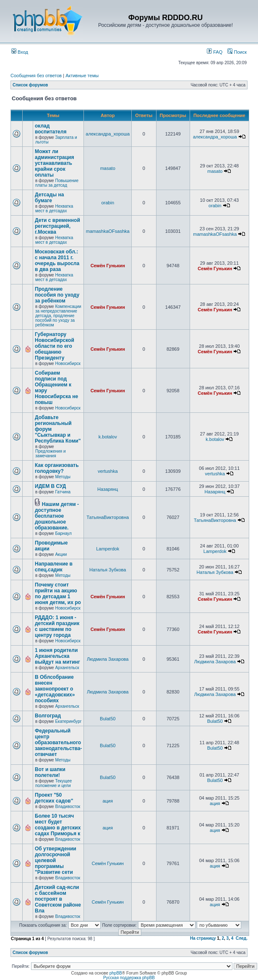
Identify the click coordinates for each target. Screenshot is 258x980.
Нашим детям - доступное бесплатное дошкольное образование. (57, 516)
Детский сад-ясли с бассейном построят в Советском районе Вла (58, 899)
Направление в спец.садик (54, 567)
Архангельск (67, 668)
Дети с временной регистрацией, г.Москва (57, 226)
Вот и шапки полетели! (50, 772)
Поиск (237, 52)
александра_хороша (108, 134)
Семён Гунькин (108, 266)
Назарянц (108, 489)
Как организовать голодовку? (57, 468)
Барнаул (63, 533)
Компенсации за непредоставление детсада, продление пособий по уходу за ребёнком (58, 316)
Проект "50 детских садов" (54, 798)
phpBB (116, 973)
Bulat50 (108, 719)
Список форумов (30, 85)
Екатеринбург (68, 721)
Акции (61, 554)
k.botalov (108, 437)
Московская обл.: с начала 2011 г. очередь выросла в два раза (57, 261)
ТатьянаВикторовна (108, 517)
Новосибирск (68, 364)
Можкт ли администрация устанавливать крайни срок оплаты (54, 163)
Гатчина (63, 492)
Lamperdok (108, 549)
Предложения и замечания (50, 454)
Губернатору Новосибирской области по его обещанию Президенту (55, 346)
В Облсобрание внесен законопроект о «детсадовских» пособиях (55, 689)
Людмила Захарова (108, 659)
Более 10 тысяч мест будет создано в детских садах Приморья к (58, 825)
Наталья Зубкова (108, 570)
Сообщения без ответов (36, 76)
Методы (63, 477)
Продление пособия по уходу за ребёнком (57, 295)
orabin (108, 203)
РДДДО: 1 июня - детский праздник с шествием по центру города (57, 626)
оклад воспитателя (51, 129)
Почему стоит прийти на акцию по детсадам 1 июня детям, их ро (58, 594)
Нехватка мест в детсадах (54, 209)
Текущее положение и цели (53, 783)
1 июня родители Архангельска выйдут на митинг (57, 656)
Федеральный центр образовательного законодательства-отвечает (58, 743)
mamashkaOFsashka (108, 231)
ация (108, 801)
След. (242, 938)
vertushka (108, 471)
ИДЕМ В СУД (50, 486)
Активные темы (82, 76)
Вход (20, 52)
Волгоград (48, 716)
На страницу (203, 938)
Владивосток (68, 807)
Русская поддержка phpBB (129, 978)
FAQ (215, 52)
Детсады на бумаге (50, 198)
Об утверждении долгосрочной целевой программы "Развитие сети (56, 860)
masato (108, 168)
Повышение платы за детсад (57, 183)
